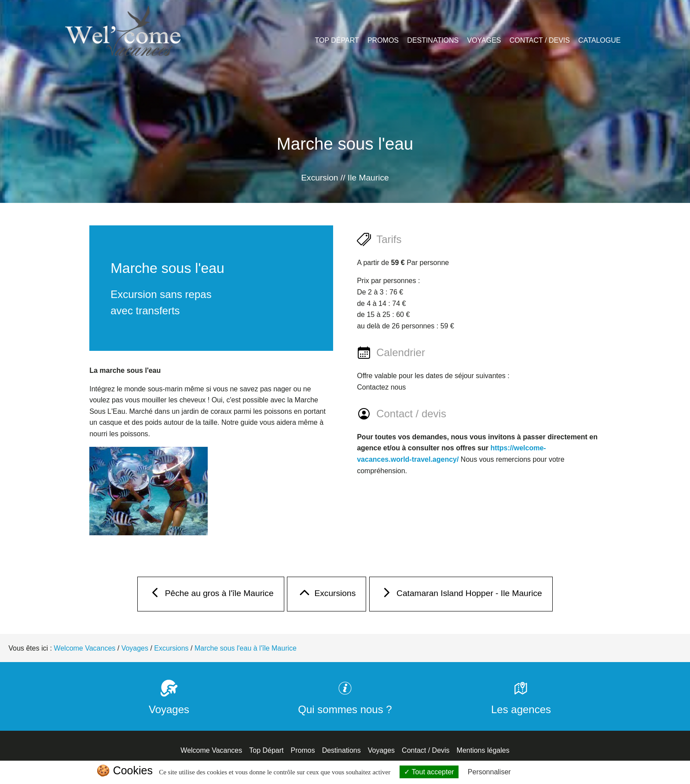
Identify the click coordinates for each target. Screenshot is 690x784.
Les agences (521, 703)
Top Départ (337, 40)
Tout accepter (429, 772)
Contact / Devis (540, 40)
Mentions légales (483, 750)
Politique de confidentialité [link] (555, 772)
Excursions (327, 595)
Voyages (484, 40)
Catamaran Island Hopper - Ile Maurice (461, 595)
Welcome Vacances (84, 648)
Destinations (433, 40)
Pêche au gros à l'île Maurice (211, 595)
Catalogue (599, 40)
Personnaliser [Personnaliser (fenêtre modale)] (489, 772)
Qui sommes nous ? (345, 703)
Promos (383, 40)
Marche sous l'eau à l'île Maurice (246, 648)
